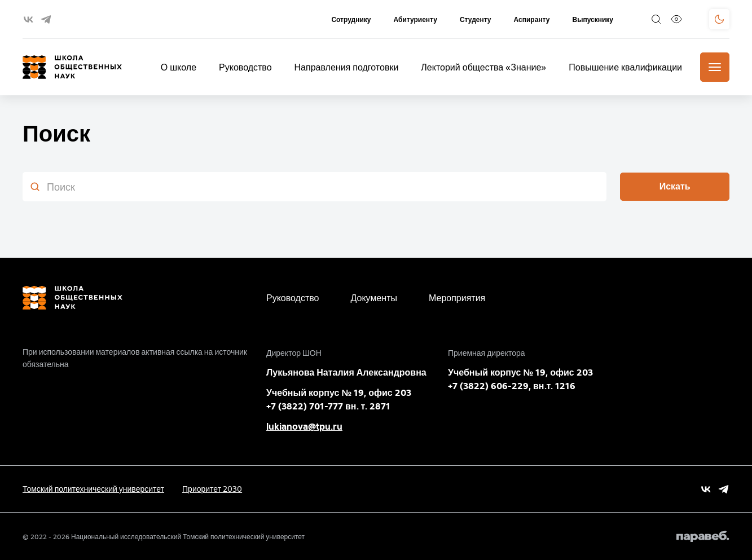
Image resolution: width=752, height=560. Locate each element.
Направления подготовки (347, 67)
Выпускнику (593, 19)
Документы (374, 298)
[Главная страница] (72, 67)
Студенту (476, 19)
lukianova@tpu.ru (304, 427)
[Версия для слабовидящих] (676, 19)
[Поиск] (656, 19)
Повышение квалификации (625, 67)
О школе (179, 67)
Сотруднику (351, 19)
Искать (675, 186)
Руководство (245, 67)
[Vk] (706, 489)
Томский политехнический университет (93, 489)
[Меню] (715, 67)
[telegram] (46, 19)
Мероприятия (457, 298)
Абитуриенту (415, 19)
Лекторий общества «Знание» (483, 67)
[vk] (28, 19)
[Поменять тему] (719, 19)
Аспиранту (532, 19)
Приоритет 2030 (212, 489)
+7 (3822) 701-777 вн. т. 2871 (328, 406)
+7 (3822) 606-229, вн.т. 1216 (512, 386)
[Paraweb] (703, 536)
